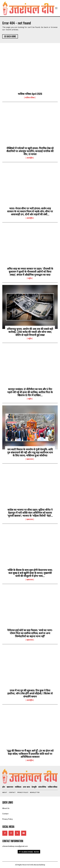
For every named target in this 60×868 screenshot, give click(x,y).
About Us (6, 808)
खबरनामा (30, 459)
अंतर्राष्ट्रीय (30, 158)
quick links (8, 802)
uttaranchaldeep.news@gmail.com (15, 846)
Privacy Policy (7, 819)
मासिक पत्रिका (30, 98)
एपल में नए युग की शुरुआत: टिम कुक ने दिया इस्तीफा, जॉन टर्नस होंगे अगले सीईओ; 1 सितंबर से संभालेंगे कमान (30, 693)
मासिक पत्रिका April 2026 (30, 94)
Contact (5, 814)
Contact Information (13, 841)
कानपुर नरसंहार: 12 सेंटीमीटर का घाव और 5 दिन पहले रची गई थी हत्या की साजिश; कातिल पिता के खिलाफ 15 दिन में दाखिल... (30, 392)
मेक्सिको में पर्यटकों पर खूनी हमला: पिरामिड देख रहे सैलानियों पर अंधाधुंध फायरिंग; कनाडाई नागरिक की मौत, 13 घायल (30, 151)
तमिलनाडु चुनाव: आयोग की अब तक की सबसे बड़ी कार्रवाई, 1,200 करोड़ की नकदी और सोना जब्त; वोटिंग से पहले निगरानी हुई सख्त (30, 332)
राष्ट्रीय (30, 278)
